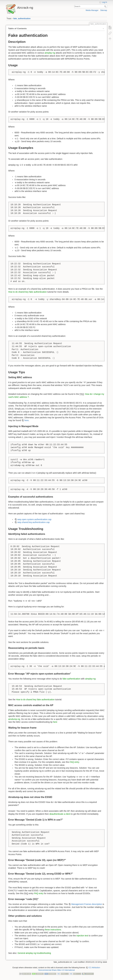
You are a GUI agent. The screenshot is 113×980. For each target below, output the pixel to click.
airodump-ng (14, 719)
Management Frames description (87, 904)
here (27, 420)
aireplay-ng (50, 53)
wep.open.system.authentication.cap (34, 519)
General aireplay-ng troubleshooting (34, 953)
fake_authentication (22, 19)
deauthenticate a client (60, 814)
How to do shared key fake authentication (28, 292)
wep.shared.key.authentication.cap (34, 522)
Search (106, 6)
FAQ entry (74, 762)
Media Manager (92, 10)
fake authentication (71, 679)
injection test (82, 936)
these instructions (53, 930)
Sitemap (104, 10)
